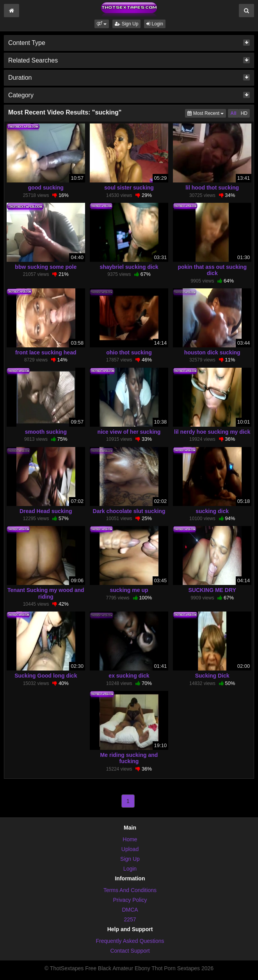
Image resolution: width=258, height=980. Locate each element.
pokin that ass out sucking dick (212, 270)
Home (130, 839)
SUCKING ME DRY (212, 590)
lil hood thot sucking (212, 188)
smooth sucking (46, 432)
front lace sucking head (46, 352)
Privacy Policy (130, 900)
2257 (130, 919)
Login (155, 24)
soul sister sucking (129, 188)
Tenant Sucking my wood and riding (46, 593)
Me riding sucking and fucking (129, 758)
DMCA (130, 910)
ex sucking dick (129, 676)
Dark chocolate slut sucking (129, 511)
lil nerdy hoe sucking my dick (212, 432)
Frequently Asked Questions (130, 941)
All (233, 113)
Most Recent (207, 113)
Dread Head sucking (46, 511)
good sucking (46, 188)
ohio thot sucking (129, 352)
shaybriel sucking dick (129, 267)
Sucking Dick (212, 676)
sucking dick (212, 511)
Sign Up (126, 24)
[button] (102, 24)
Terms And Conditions (130, 890)
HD (244, 113)
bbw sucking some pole (46, 267)
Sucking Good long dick (46, 676)
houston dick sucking (212, 352)
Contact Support (130, 951)
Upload (130, 849)
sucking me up (129, 590)
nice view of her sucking (129, 432)
